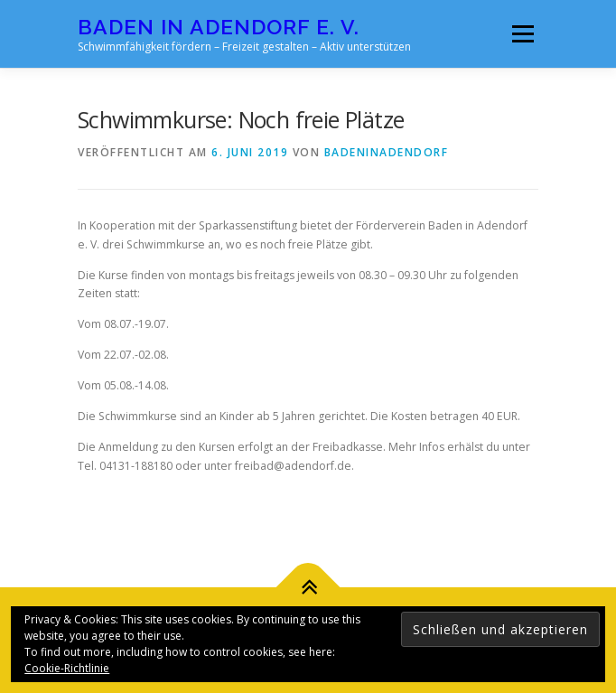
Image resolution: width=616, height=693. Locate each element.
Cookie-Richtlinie (67, 668)
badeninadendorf (387, 152)
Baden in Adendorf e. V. (219, 27)
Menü (522, 34)
